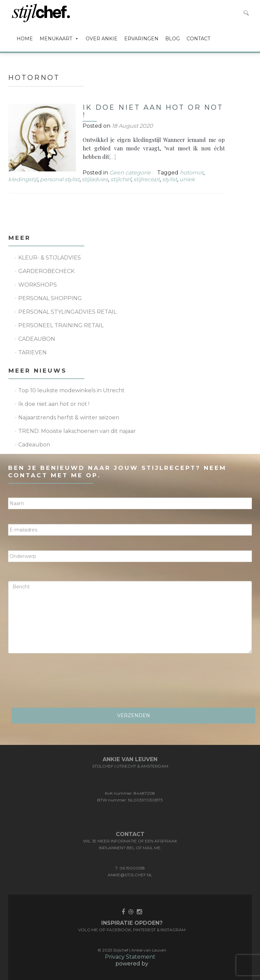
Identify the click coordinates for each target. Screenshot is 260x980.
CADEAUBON (37, 339)
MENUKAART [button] (59, 39)
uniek (187, 179)
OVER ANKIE (102, 39)
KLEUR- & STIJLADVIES (50, 258)
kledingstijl (23, 179)
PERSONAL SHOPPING (50, 298)
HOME (25, 39)
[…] (113, 157)
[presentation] (60, 683)
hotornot (192, 173)
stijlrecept (147, 179)
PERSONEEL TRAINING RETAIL (61, 325)
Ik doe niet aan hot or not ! (153, 111)
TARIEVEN (32, 352)
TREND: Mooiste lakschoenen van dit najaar (77, 431)
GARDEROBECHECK (46, 271)
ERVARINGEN (141, 39)
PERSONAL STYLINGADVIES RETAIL (67, 312)
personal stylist (60, 179)
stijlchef (121, 179)
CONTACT (198, 39)
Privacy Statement (130, 957)
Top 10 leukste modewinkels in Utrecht (71, 390)
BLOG (172, 39)
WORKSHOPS (38, 285)
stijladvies (95, 179)
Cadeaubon (34, 445)
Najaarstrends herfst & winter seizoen (69, 418)
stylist (170, 179)
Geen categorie (130, 173)
